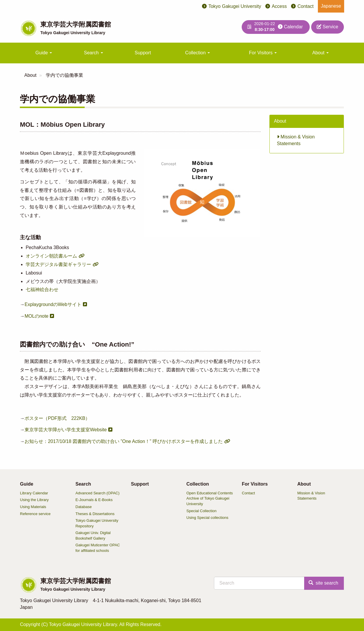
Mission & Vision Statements (296, 140)
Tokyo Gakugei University (235, 6)
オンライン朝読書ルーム (51, 256)
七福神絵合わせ (42, 290)
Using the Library (34, 500)
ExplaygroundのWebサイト (53, 304)
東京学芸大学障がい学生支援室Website (66, 430)
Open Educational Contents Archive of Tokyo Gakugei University (210, 498)
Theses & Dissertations (95, 514)
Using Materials (33, 507)
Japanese (331, 6)
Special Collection (202, 511)
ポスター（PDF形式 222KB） (57, 418)
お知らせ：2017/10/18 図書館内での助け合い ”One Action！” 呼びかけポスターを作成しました (123, 441)
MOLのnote (36, 316)
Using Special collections (208, 518)
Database (84, 507)
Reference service (35, 514)
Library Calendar (34, 493)
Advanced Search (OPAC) (98, 493)
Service (328, 27)
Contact (305, 6)
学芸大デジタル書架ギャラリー (58, 264)
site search (323, 583)
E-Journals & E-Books (94, 500)
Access (279, 6)
